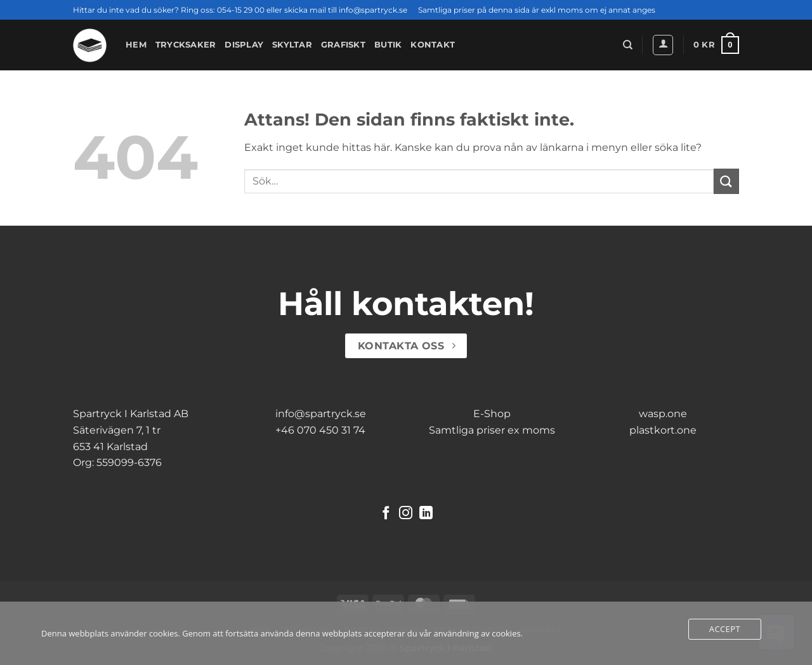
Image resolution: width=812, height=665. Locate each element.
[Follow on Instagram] (406, 514)
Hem (136, 45)
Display (244, 45)
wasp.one (663, 414)
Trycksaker (186, 45)
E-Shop (492, 414)
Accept (725, 629)
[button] (663, 45)
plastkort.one (663, 430)
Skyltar (292, 45)
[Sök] (628, 45)
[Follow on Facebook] (386, 514)
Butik (388, 45)
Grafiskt (343, 45)
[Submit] (726, 181)
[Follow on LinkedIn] (426, 514)
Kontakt (433, 45)
